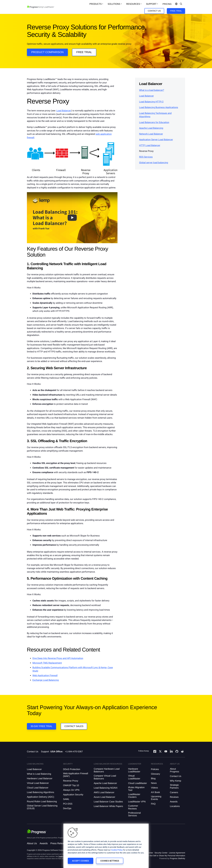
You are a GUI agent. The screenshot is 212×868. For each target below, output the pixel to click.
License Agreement (177, 853)
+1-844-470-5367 (74, 752)
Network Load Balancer (151, 134)
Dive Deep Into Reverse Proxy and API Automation (58, 658)
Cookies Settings (110, 861)
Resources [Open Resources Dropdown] (133, 4)
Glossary (155, 774)
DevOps (67, 808)
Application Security (73, 795)
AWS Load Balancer (104, 792)
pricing (167, 4)
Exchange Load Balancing (46, 680)
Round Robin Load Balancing (42, 801)
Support (45, 752)
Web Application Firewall (45, 676)
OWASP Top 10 (71, 785)
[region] (106, 846)
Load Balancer (64, 111)
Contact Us (154, 11)
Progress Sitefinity (177, 858)
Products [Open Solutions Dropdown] (96, 4)
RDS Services (146, 157)
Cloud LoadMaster (137, 783)
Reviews (174, 797)
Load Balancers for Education (154, 122)
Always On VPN (71, 790)
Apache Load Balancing (151, 128)
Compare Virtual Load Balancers (105, 777)
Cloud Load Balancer (38, 788)
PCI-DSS (68, 804)
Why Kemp (176, 781)
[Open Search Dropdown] (181, 4)
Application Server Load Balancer (156, 140)
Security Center (161, 853)
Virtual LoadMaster (134, 777)
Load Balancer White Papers (108, 806)
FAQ (153, 804)
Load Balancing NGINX (106, 788)
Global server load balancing (154, 163)
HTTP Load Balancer (150, 145)
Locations (175, 806)
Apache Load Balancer (105, 783)
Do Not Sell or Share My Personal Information (166, 856)
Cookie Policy (117, 850)
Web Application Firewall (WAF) (76, 775)
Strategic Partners (174, 786)
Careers (174, 792)
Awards (174, 802)
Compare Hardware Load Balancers (107, 770)
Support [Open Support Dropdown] (151, 4)
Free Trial (176, 11)
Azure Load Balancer (104, 797)
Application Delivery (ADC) (40, 797)
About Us (32, 843)
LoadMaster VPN (137, 802)
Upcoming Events (156, 798)
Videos (154, 788)
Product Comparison (47, 52)
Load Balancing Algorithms (40, 792)
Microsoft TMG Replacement (47, 663)
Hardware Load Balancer (40, 778)
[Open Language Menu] (176, 4)
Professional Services (134, 814)
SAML (66, 799)
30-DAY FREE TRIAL (42, 726)
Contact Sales (74, 726)
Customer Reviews (133, 807)
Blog (153, 778)
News (154, 783)
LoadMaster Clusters (134, 796)
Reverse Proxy (71, 781)
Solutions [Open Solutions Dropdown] (114, 4)
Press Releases (59, 843)
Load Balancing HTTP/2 (151, 102)
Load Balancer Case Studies (108, 802)
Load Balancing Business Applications (159, 107)
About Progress (175, 770)
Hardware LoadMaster (134, 770)
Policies (155, 769)
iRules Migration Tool (136, 789)
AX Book (155, 792)
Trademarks (62, 856)
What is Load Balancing (39, 774)
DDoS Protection (72, 769)
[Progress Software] (37, 832)
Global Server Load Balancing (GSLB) (42, 807)
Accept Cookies (81, 861)
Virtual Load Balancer (38, 783)
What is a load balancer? (152, 90)
